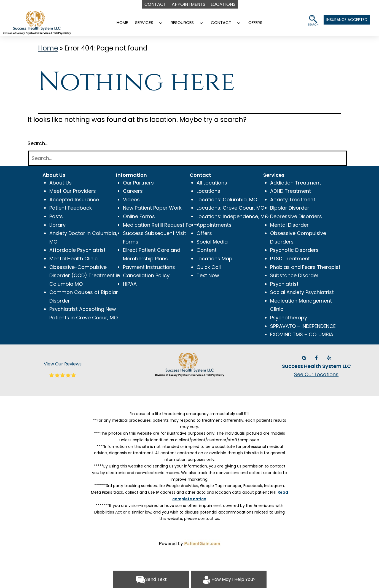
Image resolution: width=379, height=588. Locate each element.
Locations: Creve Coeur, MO (230, 208)
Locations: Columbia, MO (227, 200)
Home (48, 48)
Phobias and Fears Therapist (305, 267)
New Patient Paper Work (152, 208)
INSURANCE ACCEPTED (347, 20)
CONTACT (221, 22)
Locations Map (214, 259)
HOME (122, 22)
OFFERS (255, 22)
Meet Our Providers (73, 191)
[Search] (188, 158)
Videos (131, 200)
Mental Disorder (289, 225)
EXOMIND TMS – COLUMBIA (302, 334)
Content (207, 250)
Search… (37, 143)
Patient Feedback (71, 208)
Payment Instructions (149, 267)
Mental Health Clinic (73, 259)
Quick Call (209, 267)
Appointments (214, 225)
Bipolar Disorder (290, 208)
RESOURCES (182, 22)
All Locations (212, 183)
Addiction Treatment (296, 183)
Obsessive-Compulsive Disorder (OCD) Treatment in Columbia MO (85, 276)
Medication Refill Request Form (161, 225)
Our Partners (138, 183)
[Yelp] (329, 357)
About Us (61, 183)
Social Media (212, 242)
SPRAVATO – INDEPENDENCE (303, 326)
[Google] (305, 357)
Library (57, 225)
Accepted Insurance (74, 200)
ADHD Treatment (291, 191)
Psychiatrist (284, 284)
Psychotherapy (289, 318)
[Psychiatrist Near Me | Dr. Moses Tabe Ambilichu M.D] (45, 19)
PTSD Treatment (290, 259)
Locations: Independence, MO (232, 216)
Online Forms (139, 216)
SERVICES (144, 22)
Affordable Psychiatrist (77, 250)
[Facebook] (317, 357)
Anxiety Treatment (293, 200)
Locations (208, 191)
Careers (133, 191)
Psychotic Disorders (294, 250)
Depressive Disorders (296, 216)
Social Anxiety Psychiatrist (302, 292)
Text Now (208, 275)
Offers (204, 233)
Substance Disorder (294, 275)
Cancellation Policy (146, 275)
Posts (56, 216)
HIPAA (130, 284)
